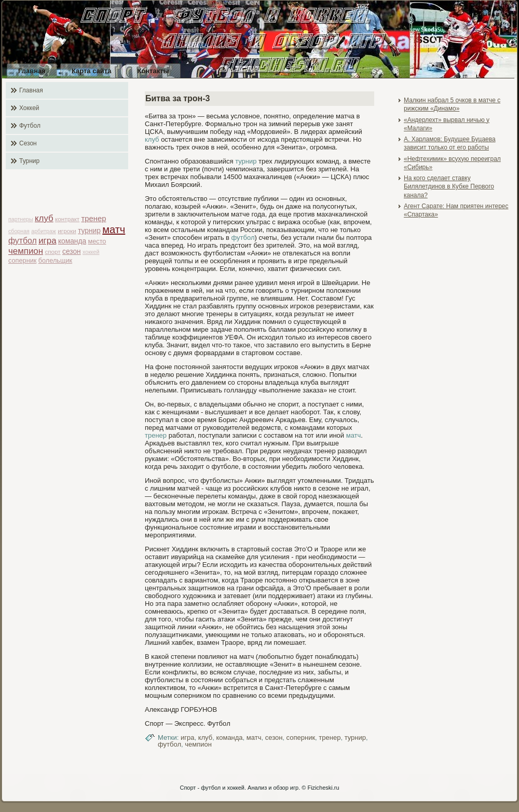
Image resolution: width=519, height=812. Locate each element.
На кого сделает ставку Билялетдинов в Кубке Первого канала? (449, 187)
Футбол (30, 126)
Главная (32, 71)
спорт (52, 252)
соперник (22, 260)
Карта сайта (92, 71)
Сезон (28, 143)
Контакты (153, 71)
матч (114, 229)
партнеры (21, 219)
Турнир (29, 161)
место (97, 241)
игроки (67, 231)
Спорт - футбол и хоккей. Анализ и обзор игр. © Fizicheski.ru (259, 788)
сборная (19, 231)
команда (72, 241)
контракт (67, 219)
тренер (94, 219)
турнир (89, 231)
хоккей (91, 252)
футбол (23, 241)
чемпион (26, 251)
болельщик (55, 260)
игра (47, 241)
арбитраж (44, 231)
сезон (72, 252)
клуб (44, 218)
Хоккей (29, 108)
